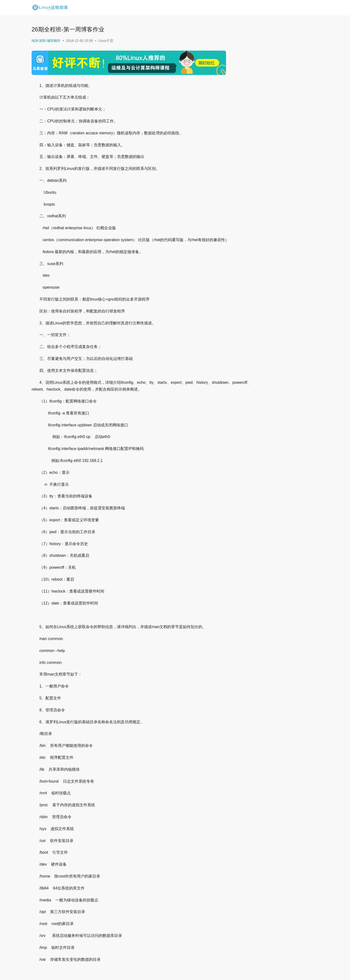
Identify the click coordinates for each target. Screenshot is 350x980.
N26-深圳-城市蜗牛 (46, 41)
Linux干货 (106, 41)
